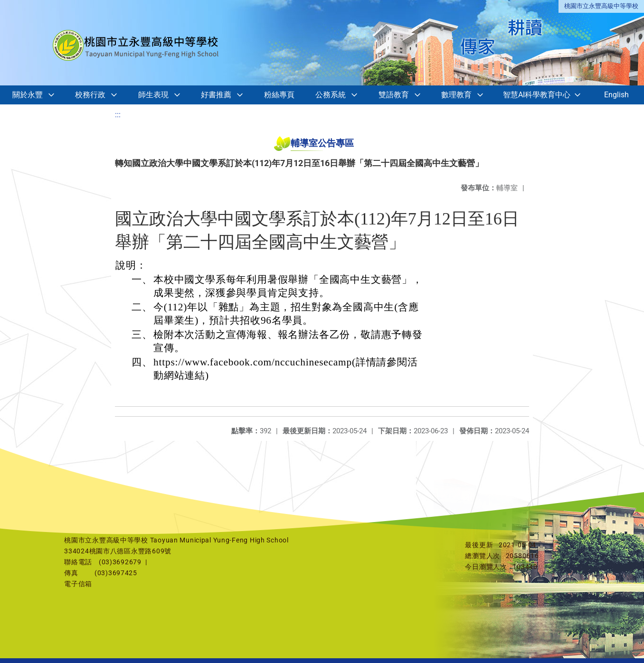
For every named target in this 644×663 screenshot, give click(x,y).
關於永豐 (28, 95)
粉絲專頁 (279, 95)
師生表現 (153, 95)
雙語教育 (394, 95)
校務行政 (90, 95)
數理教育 (456, 95)
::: (118, 115)
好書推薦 (216, 95)
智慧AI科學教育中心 (537, 95)
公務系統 (331, 95)
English (616, 95)
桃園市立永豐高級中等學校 (601, 6)
